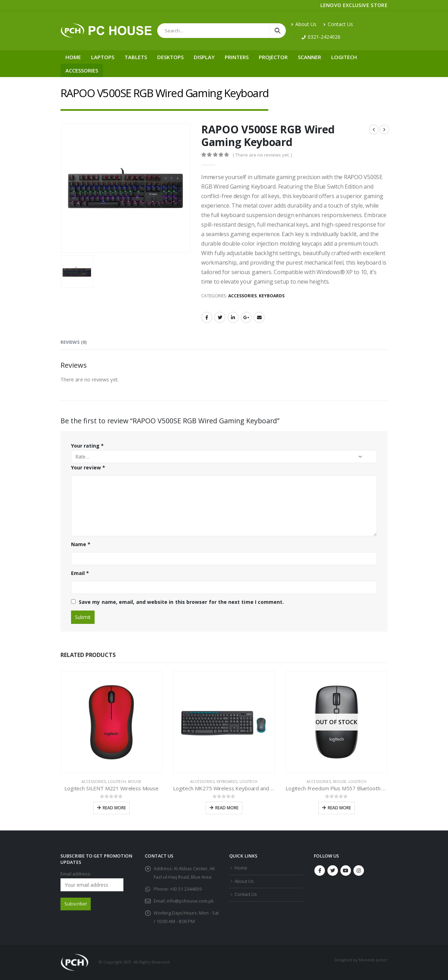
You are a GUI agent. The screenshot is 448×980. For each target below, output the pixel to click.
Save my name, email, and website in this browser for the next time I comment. (181, 602)
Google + (246, 317)
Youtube (346, 871)
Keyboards (272, 296)
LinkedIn (233, 317)
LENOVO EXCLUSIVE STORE (354, 5)
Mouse (135, 782)
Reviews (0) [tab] (73, 342)
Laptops (103, 57)
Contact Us (338, 24)
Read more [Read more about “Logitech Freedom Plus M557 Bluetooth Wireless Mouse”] (339, 808)
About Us (304, 24)
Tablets (136, 57)
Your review (88, 467)
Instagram (359, 871)
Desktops (170, 57)
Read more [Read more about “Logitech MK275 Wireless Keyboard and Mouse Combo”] (227, 808)
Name (81, 544)
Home (73, 57)
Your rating (87, 446)
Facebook (207, 317)
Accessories (82, 70)
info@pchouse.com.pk (190, 901)
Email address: (92, 881)
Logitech (344, 57)
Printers (237, 57)
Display (204, 57)
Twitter (220, 317)
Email (259, 317)
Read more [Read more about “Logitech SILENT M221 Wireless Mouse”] (114, 808)
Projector (273, 57)
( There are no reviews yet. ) (262, 155)
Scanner (309, 57)
